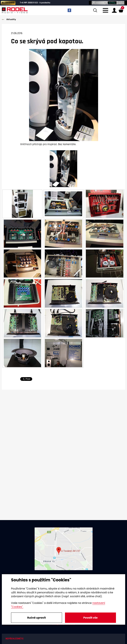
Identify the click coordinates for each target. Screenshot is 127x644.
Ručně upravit (37, 618)
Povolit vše (90, 618)
